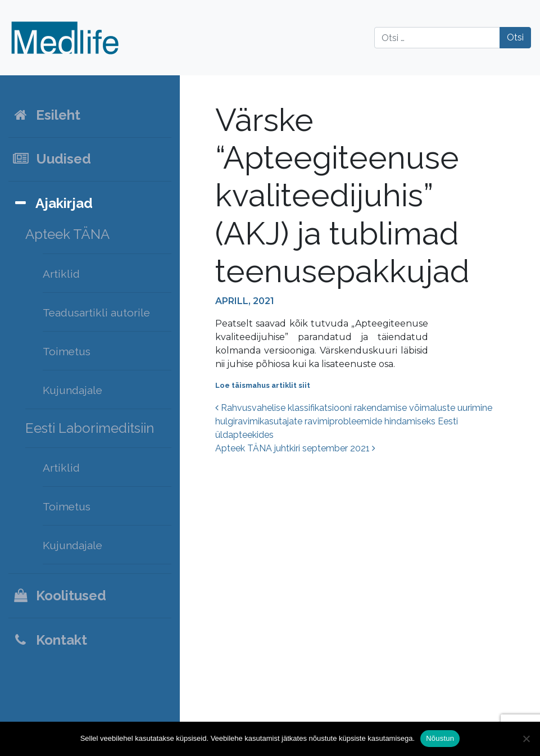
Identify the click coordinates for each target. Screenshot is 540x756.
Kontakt (49, 640)
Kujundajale (72, 390)
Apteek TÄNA (67, 234)
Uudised (51, 159)
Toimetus (67, 351)
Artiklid (61, 274)
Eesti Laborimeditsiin (90, 428)
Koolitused (59, 596)
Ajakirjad (52, 203)
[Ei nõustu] (526, 739)
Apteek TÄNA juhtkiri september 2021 (295, 448)
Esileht (46, 115)
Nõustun (440, 738)
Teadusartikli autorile (96, 313)
